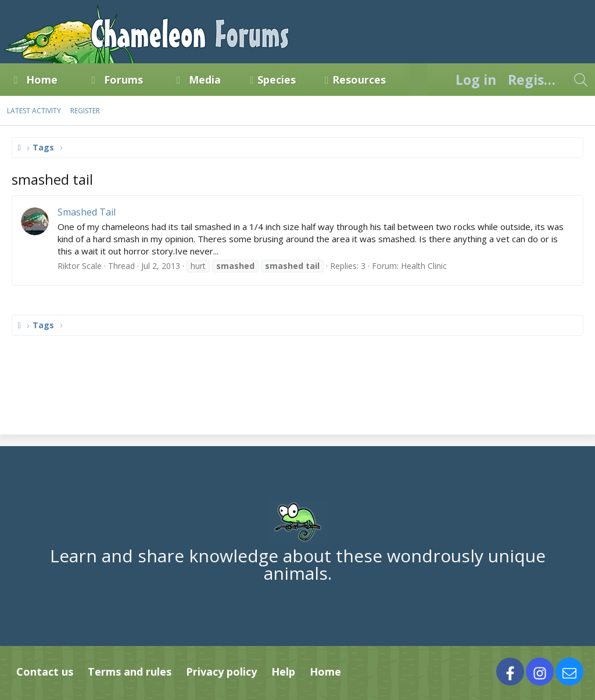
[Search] (580, 80)
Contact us (45, 672)
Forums (123, 80)
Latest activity (34, 111)
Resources (359, 80)
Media (205, 80)
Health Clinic (424, 266)
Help (283, 672)
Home (42, 80)
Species (277, 80)
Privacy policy (221, 672)
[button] (68, 80)
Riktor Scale (80, 266)
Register (85, 111)
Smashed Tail (87, 212)
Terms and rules (130, 672)
